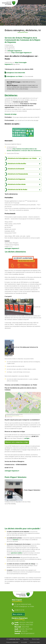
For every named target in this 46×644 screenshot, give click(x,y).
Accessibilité (24, 642)
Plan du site (26, 639)
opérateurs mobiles (17, 553)
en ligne (27, 438)
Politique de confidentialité (12, 642)
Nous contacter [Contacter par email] (18, 614)
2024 (13, 639)
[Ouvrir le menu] (43, 2)
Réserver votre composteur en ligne (17, 442)
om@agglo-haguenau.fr (15, 51)
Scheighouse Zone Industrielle (16, 73)
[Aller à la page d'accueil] (9, 3)
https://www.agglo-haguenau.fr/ (22, 53)
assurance (16, 540)
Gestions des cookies (35, 642)
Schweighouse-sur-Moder (15, 77)
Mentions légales (36, 639)
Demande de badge (11, 114)
